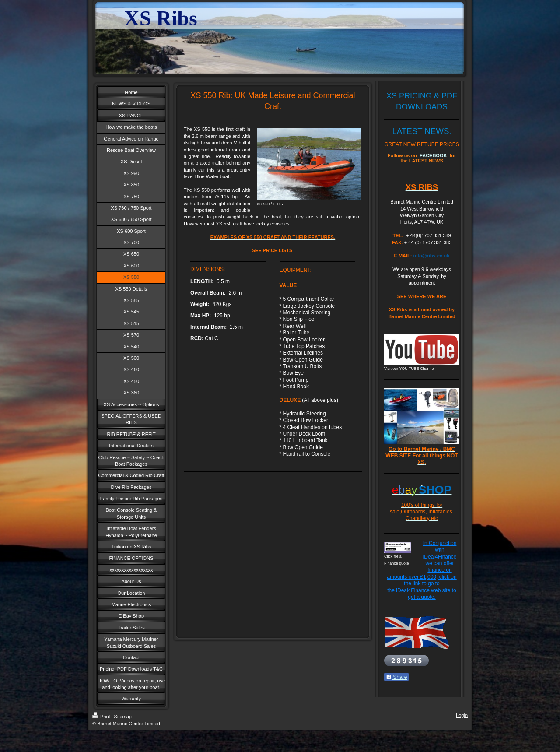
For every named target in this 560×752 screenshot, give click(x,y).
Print (101, 717)
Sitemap (123, 717)
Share (396, 677)
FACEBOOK (433, 155)
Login (462, 715)
